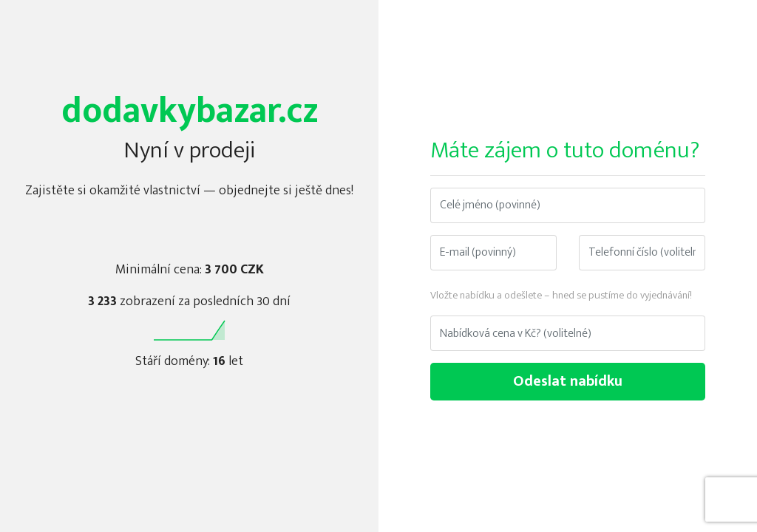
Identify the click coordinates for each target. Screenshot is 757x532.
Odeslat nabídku (568, 381)
